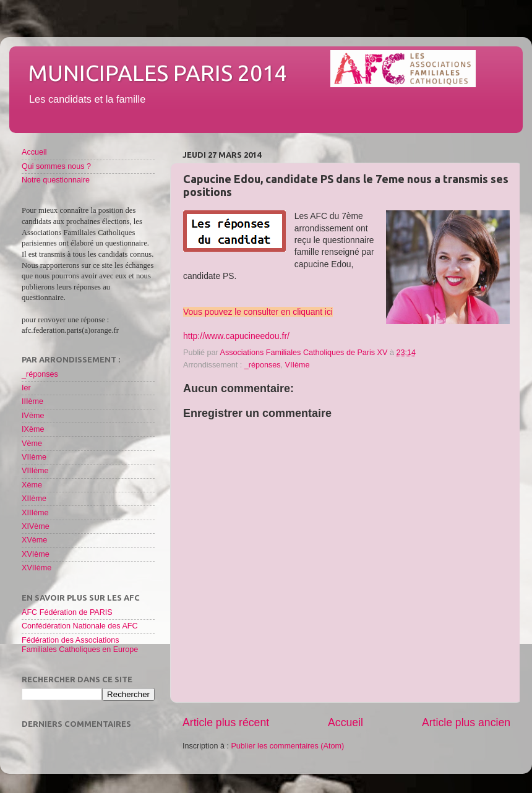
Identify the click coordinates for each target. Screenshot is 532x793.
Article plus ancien (466, 722)
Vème (32, 444)
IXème (33, 429)
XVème (34, 540)
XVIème (36, 554)
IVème (33, 416)
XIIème (34, 499)
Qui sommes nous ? (56, 166)
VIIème (298, 365)
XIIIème (35, 513)
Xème (32, 485)
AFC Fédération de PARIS (67, 612)
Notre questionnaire (56, 180)
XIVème (36, 526)
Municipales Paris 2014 (157, 73)
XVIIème (36, 568)
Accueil (345, 722)
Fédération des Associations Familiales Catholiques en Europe (80, 645)
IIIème (32, 401)
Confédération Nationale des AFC (80, 626)
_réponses (263, 365)
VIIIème (35, 471)
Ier (26, 388)
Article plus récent (226, 722)
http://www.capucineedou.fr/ (236, 336)
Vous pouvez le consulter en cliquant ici (258, 312)
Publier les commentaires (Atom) (287, 746)
